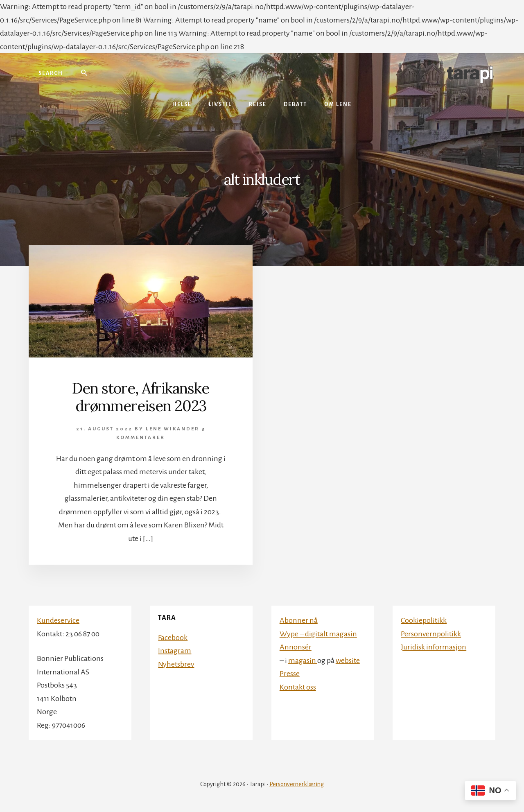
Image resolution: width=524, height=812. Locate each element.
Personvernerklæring (297, 784)
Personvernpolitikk (431, 634)
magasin (303, 660)
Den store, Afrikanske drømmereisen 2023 (141, 397)
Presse (290, 674)
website (348, 660)
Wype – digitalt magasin (318, 634)
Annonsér (296, 647)
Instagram (175, 651)
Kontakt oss (298, 687)
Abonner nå (299, 620)
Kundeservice (58, 620)
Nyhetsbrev (176, 664)
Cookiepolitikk (424, 620)
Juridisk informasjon (434, 647)
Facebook (173, 638)
